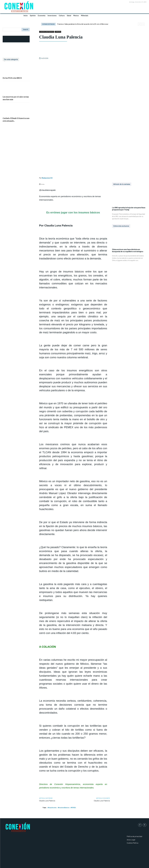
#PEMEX (73, 807)
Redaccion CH (47, 178)
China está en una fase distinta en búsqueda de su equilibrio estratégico (128, 250)
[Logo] (37, 7)
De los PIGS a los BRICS (12, 78)
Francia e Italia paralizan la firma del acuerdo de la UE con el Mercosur (83, 24)
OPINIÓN (58, 32)
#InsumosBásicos (64, 807)
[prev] (139, 24)
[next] (143, 24)
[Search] (26, 30)
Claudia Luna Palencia (47, 801)
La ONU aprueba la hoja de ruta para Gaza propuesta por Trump (129, 209)
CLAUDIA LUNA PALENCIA (47, 32)
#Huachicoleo (52, 807)
